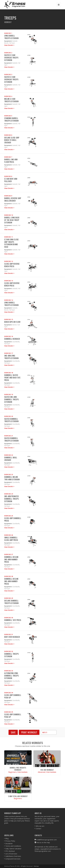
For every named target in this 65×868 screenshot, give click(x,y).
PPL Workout (10, 851)
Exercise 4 (8, 96)
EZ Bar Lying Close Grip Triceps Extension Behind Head (11, 243)
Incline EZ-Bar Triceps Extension (11, 100)
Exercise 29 (9, 598)
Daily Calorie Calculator (13, 849)
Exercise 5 (8, 116)
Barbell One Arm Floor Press (11, 161)
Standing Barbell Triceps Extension (11, 119)
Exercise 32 (9, 651)
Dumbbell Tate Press (13, 620)
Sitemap (36, 866)
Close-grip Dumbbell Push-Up (13, 696)
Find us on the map (43, 842)
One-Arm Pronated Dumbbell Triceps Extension (11, 499)
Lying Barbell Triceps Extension (11, 37)
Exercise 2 (8, 53)
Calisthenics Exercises (13, 856)
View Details (9, 45)
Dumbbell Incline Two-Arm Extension (12, 478)
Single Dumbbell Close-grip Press (11, 539)
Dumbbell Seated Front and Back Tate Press (12, 378)
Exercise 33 (9, 671)
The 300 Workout (47, 770)
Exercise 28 (9, 576)
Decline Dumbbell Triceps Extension (11, 602)
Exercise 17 (9, 353)
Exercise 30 (9, 618)
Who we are (40, 826)
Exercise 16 (9, 336)
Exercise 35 (9, 712)
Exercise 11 (9, 237)
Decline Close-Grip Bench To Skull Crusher (12, 140)
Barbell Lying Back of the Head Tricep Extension (12, 220)
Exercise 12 (9, 261)
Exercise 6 (8, 135)
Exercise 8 (8, 176)
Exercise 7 (8, 157)
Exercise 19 (9, 394)
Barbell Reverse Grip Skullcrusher (13, 199)
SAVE (13, 732)
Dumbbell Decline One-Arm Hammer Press (11, 559)
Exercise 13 (9, 281)
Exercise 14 (9, 300)
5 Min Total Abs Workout (18, 796)
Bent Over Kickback (12, 637)
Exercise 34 (9, 693)
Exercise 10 (9, 215)
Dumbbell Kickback (12, 339)
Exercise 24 (9, 494)
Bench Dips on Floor (12, 322)
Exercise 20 (9, 416)
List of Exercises (11, 854)
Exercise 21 (9, 436)
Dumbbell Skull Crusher (11, 459)
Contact (38, 829)
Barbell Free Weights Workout (18, 769)
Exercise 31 (9, 634)
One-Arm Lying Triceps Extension (11, 357)
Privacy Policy (10, 841)
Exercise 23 (9, 474)
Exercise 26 (9, 535)
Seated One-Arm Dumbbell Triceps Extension (11, 399)
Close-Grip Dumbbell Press (13, 519)
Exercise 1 (8, 33)
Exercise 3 (8, 74)
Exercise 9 (8, 196)
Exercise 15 (9, 319)
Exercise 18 (9, 373)
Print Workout (29, 732)
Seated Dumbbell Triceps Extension (11, 420)
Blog (7, 838)
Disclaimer (9, 843)
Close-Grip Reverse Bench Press (12, 265)
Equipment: (8, 41)
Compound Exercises (13, 859)
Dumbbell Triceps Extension (11, 655)
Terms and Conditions (13, 846)
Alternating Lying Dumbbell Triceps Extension (11, 676)
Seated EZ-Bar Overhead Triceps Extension (11, 58)
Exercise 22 (9, 455)
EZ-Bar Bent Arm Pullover (11, 180)
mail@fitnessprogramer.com (46, 840)
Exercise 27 (9, 554)
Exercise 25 (9, 516)
